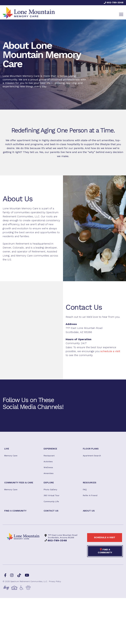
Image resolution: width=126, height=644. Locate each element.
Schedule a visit (105, 537)
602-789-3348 (114, 2)
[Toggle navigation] (121, 14)
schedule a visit (110, 351)
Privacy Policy (55, 581)
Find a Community (105, 551)
